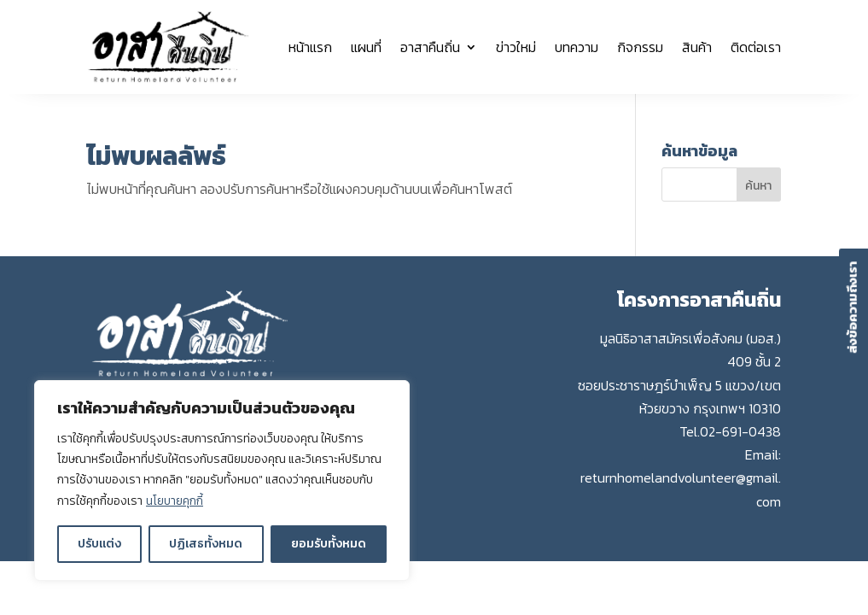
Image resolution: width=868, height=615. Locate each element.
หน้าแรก (310, 47)
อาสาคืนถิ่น (430, 47)
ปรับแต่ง (99, 544)
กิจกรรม (640, 47)
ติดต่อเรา (756, 47)
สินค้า (697, 47)
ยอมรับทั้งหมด (329, 544)
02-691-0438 (740, 431)
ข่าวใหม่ (516, 47)
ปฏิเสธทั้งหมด (206, 544)
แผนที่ (366, 47)
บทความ (577, 47)
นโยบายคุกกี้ (175, 501)
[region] (222, 481)
